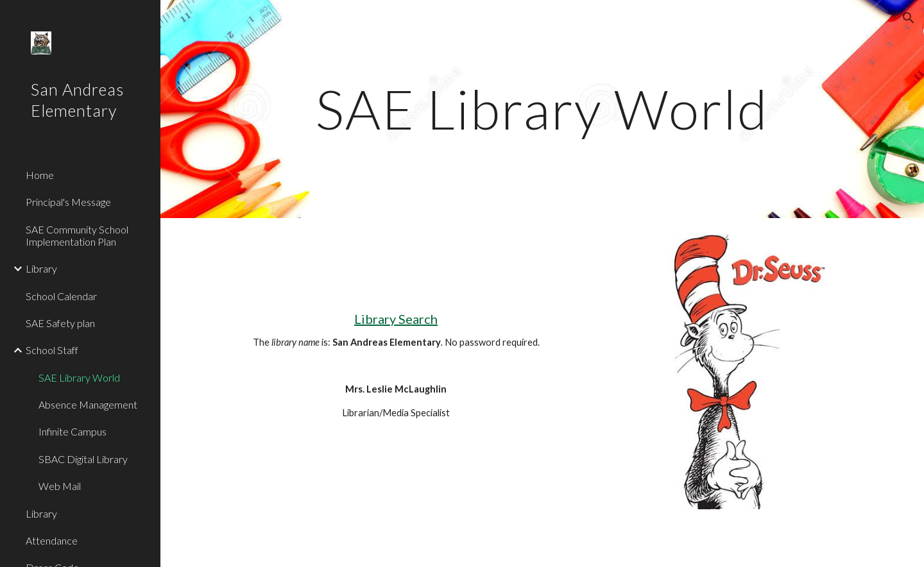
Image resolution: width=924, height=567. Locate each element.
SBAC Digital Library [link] (83, 459)
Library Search (396, 319)
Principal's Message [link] (68, 202)
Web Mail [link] (60, 486)
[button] (909, 18)
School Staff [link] (52, 350)
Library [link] (41, 268)
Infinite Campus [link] (73, 431)
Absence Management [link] (88, 404)
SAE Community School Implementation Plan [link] (77, 235)
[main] (543, 109)
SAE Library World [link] (79, 377)
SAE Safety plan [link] (60, 323)
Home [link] (40, 175)
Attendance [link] (52, 540)
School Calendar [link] (61, 296)
